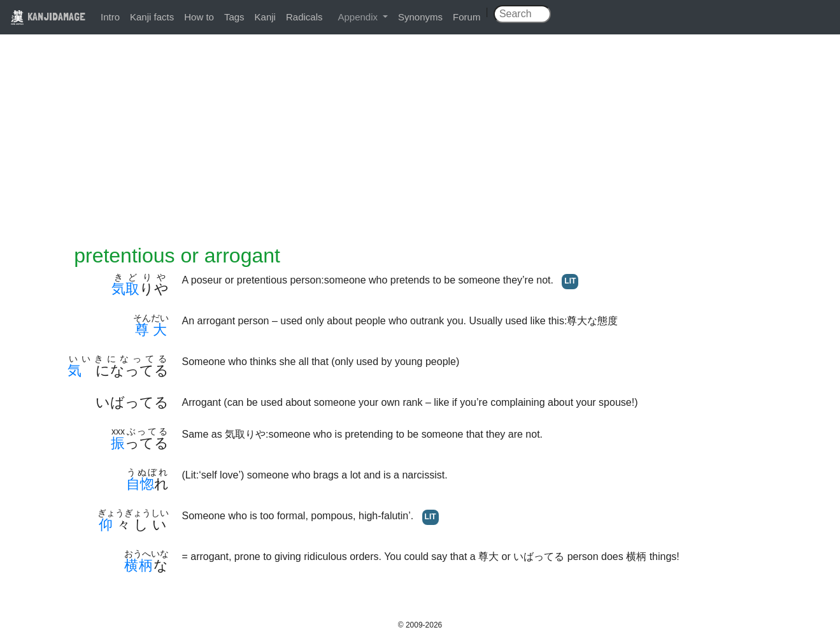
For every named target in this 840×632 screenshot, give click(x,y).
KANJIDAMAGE (48, 16)
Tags (234, 17)
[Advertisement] (420, 148)
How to (199, 17)
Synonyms (420, 17)
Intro (110, 17)
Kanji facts (152, 17)
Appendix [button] (359, 17)
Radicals (304, 17)
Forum (466, 17)
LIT (570, 281)
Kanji (265, 17)
